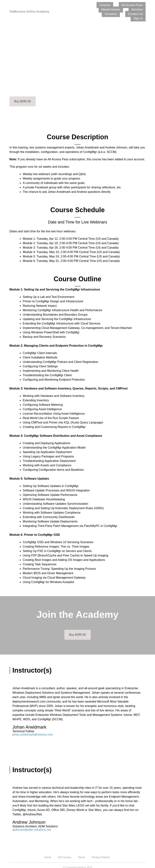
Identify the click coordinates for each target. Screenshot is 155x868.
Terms (81, 853)
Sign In (141, 14)
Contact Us (138, 10)
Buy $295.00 (23, 97)
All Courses (65, 853)
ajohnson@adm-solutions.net (32, 825)
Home (48, 853)
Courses (89, 5)
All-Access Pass (111, 5)
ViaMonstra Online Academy (32, 9)
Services (102, 10)
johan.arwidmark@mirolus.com (33, 730)
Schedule (119, 10)
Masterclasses (136, 5)
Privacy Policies (101, 853)
